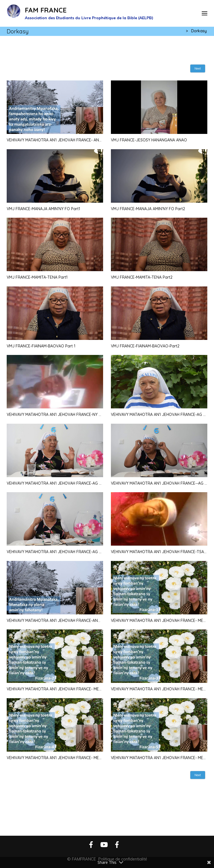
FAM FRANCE (46, 10)
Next (198, 68)
